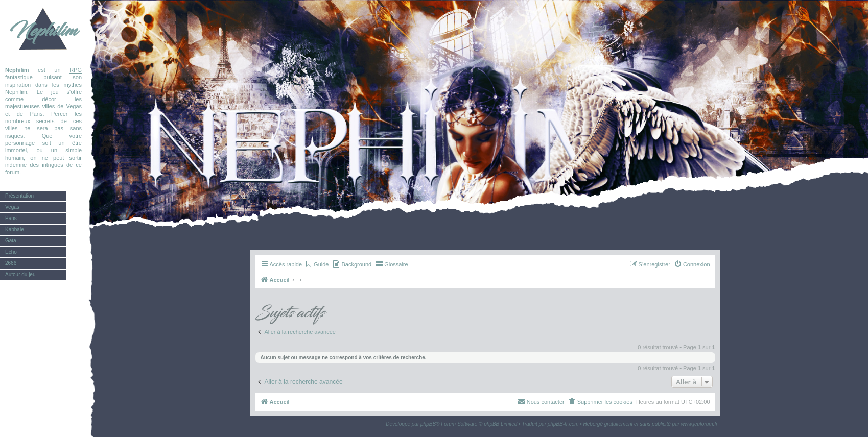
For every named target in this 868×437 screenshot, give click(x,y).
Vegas (12, 207)
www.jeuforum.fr (699, 424)
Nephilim (43, 31)
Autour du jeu (20, 274)
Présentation (19, 196)
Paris (11, 218)
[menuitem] (316, 264)
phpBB (428, 424)
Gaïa (11, 241)
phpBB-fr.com (563, 424)
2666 (11, 263)
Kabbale (15, 229)
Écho (11, 252)
